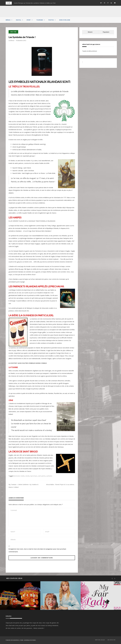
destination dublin (19, 476)
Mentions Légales (100, 640)
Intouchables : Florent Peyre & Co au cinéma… (61, 484)
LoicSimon (11, 41)
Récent (90, 32)
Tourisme (40, 20)
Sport (29, 20)
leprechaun (34, 476)
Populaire (106, 32)
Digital (18, 20)
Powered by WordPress (12, 640)
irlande (27, 476)
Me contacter (112, 640)
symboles (49, 476)
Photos (51, 20)
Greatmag (27, 640)
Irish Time (13, 32)
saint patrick (42, 476)
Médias (8, 20)
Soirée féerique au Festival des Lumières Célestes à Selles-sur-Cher (35, 3)
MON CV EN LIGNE (65, 20)
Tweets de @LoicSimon (90, 51)
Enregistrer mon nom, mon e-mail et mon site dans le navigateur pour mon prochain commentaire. (37, 550)
